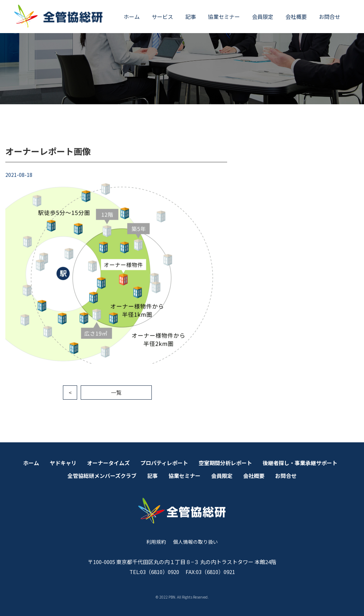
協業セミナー (224, 17)
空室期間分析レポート (225, 463)
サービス (162, 17)
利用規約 (156, 542)
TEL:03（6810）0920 (154, 572)
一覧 (116, 392)
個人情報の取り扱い (196, 542)
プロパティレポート (164, 463)
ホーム (132, 17)
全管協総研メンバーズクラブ (102, 476)
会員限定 (263, 17)
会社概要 (296, 17)
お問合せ (330, 17)
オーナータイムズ (108, 463)
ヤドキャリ (63, 463)
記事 (191, 17)
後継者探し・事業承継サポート (300, 463)
